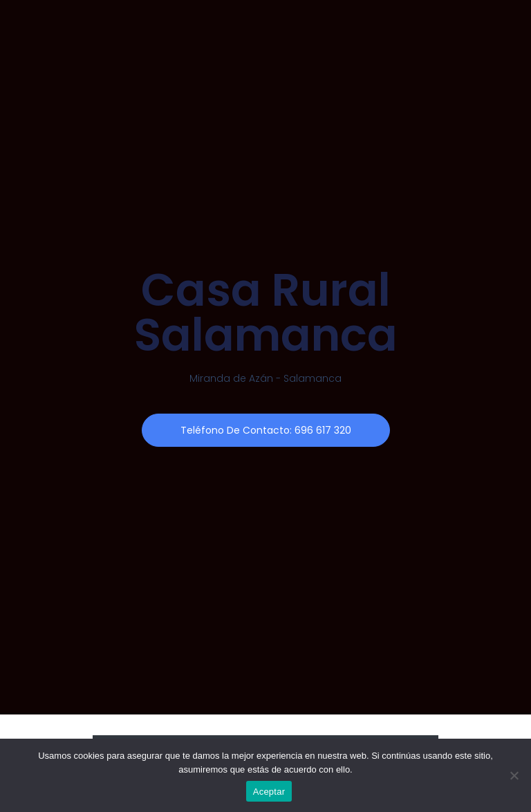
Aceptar (269, 792)
